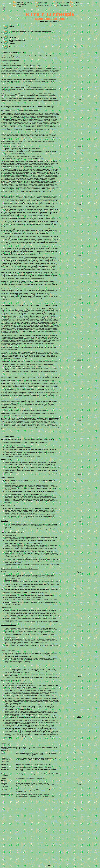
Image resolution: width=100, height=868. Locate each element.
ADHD (11, 42)
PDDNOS (12, 43)
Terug (79, 99)
